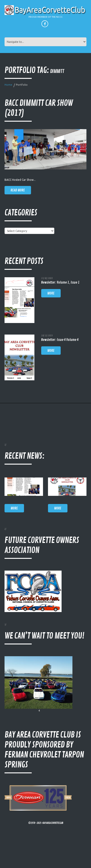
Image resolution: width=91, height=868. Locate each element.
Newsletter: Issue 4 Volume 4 (60, 340)
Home (8, 85)
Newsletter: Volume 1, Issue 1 (60, 283)
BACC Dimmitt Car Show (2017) (39, 108)
